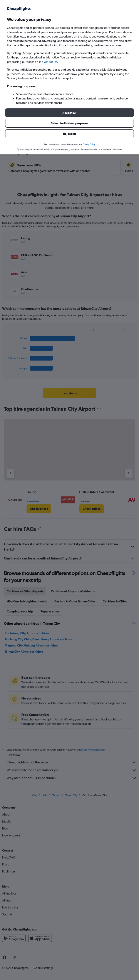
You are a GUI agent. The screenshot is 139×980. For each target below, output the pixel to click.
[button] (69, 113)
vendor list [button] (50, 62)
